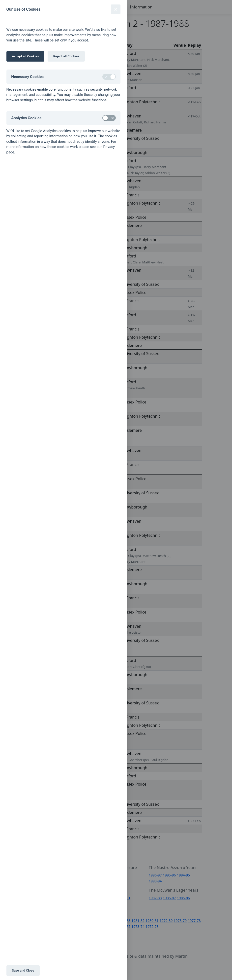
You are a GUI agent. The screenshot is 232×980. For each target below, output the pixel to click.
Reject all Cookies (66, 56)
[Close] (116, 9)
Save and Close (23, 970)
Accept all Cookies (25, 56)
